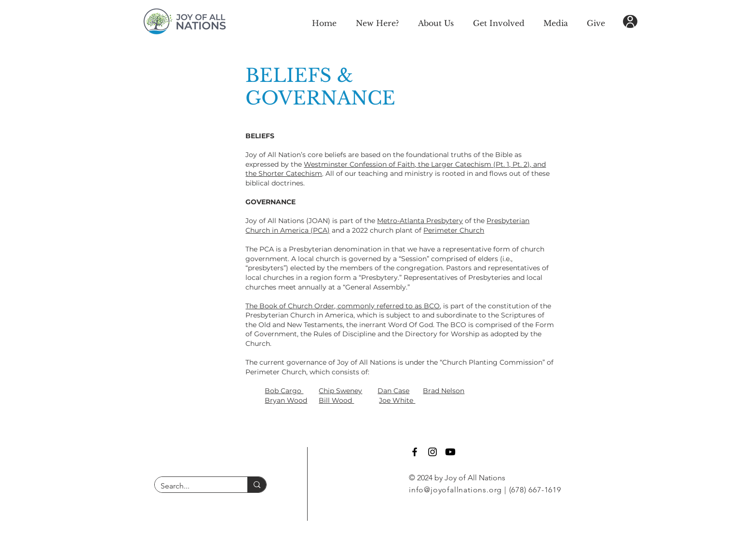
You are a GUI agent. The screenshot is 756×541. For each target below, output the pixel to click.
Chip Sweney (340, 391)
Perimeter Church (454, 230)
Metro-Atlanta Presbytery (420, 221)
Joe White (397, 400)
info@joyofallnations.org (455, 490)
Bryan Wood (286, 400)
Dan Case (393, 391)
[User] (630, 21)
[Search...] (194, 486)
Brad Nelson (444, 391)
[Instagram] (432, 452)
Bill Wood (336, 400)
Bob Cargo (284, 391)
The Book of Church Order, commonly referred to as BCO (343, 306)
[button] (377, 22)
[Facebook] (415, 452)
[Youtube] (450, 452)
